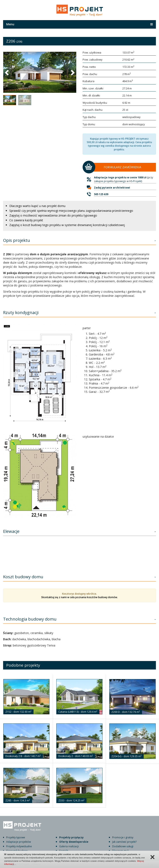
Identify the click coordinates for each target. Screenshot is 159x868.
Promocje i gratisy (123, 837)
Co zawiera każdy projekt (26, 220)
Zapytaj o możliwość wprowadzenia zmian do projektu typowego (53, 215)
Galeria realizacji (69, 846)
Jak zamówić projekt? (124, 842)
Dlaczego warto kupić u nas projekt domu (37, 206)
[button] (7, 72)
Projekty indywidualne (19, 846)
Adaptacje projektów (19, 842)
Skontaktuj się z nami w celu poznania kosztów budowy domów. (79, 597)
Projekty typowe (16, 837)
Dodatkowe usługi (123, 846)
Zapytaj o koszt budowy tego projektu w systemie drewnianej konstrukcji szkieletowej (67, 225)
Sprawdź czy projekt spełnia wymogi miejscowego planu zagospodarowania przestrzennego (71, 211)
